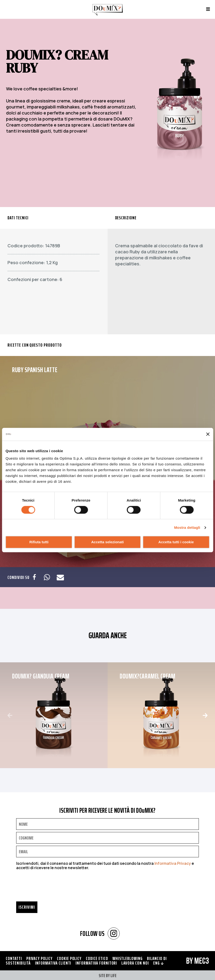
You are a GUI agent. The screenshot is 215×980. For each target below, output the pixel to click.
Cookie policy (69, 958)
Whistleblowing (128, 958)
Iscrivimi (27, 907)
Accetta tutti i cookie (176, 542)
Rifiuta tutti (39, 542)
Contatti (14, 958)
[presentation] (53, 887)
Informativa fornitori (96, 963)
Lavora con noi (135, 963)
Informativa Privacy (173, 863)
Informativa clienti (53, 963)
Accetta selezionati (107, 542)
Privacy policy (39, 958)
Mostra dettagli (187, 527)
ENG (159, 963)
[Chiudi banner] (208, 434)
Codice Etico (97, 958)
